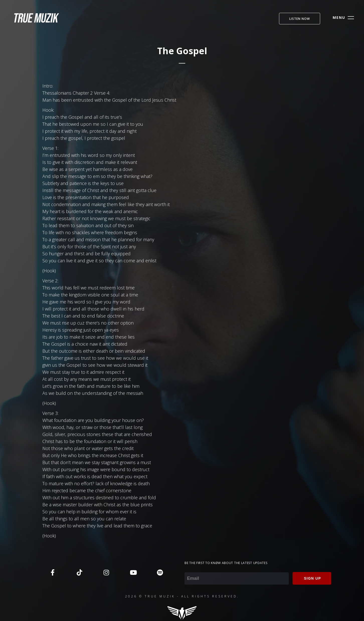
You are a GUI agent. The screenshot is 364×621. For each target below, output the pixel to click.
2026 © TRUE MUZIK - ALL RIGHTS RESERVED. (182, 596)
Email (190, 569)
